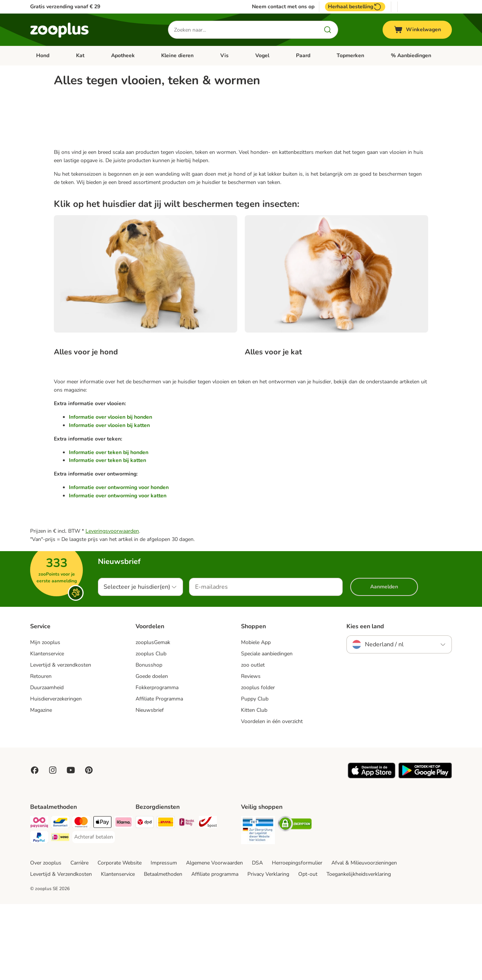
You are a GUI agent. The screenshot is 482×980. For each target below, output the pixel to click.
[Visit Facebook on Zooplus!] (35, 846)
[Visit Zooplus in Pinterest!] (89, 846)
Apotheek (123, 55)
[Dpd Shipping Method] (145, 899)
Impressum (164, 939)
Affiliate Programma (159, 775)
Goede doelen (152, 752)
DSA (257, 939)
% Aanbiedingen (411, 55)
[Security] (258, 907)
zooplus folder (258, 763)
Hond (43, 55)
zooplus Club (151, 730)
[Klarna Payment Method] (124, 899)
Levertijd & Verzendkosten (61, 950)
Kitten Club (254, 786)
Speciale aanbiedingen (267, 730)
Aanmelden (384, 663)
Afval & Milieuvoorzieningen (364, 939)
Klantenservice (47, 730)
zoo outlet (253, 741)
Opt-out (308, 950)
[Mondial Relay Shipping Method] (187, 899)
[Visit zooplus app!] (371, 853)
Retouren (41, 752)
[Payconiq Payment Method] (39, 899)
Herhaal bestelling (355, 7)
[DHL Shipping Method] (166, 899)
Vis (224, 55)
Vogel (262, 55)
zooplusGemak (153, 718)
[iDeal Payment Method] (60, 914)
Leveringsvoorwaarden (112, 607)
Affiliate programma (215, 950)
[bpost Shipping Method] (208, 899)
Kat (80, 55)
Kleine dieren (177, 55)
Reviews (251, 752)
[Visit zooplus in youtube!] (71, 846)
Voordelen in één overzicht (272, 797)
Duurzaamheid (47, 763)
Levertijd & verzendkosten (61, 741)
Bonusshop (149, 741)
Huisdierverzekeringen (56, 775)
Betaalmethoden (163, 950)
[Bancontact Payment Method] (60, 899)
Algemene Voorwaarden (214, 939)
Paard (303, 55)
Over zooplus (46, 939)
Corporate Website (120, 939)
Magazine (41, 786)
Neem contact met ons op (283, 7)
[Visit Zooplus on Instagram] (53, 846)
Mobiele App (256, 718)
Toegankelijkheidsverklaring (359, 950)
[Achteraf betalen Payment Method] (94, 913)
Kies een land (365, 702)
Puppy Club (255, 775)
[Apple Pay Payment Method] (102, 899)
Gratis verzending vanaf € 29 (65, 7)
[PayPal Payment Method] (39, 914)
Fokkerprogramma (157, 763)
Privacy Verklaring (268, 950)
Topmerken (350, 55)
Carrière (79, 939)
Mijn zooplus (45, 718)
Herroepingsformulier (297, 939)
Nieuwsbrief (150, 786)
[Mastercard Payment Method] (81, 899)
